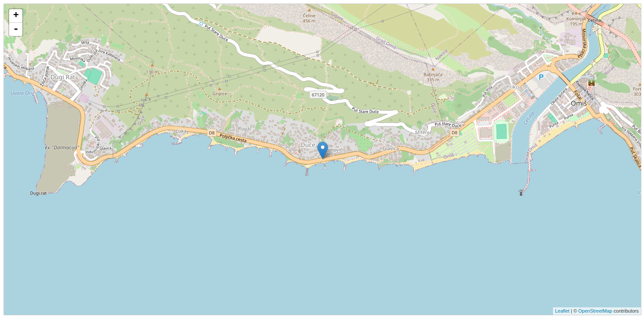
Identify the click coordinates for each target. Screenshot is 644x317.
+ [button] (16, 16)
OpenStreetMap (595, 311)
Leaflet (562, 311)
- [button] (16, 29)
